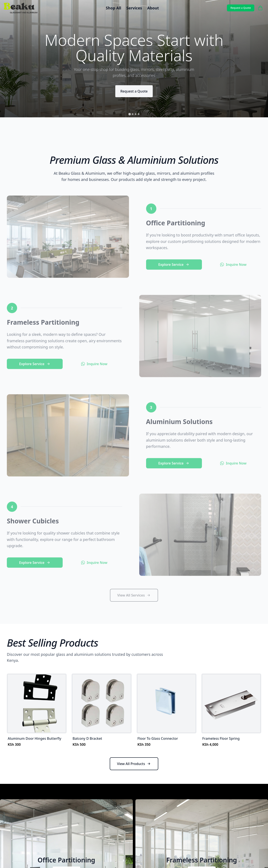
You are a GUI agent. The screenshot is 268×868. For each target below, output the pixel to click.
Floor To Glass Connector (158, 738)
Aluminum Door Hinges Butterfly (34, 738)
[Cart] (260, 8)
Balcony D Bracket (87, 738)
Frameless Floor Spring (221, 738)
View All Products (134, 764)
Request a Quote (241, 8)
